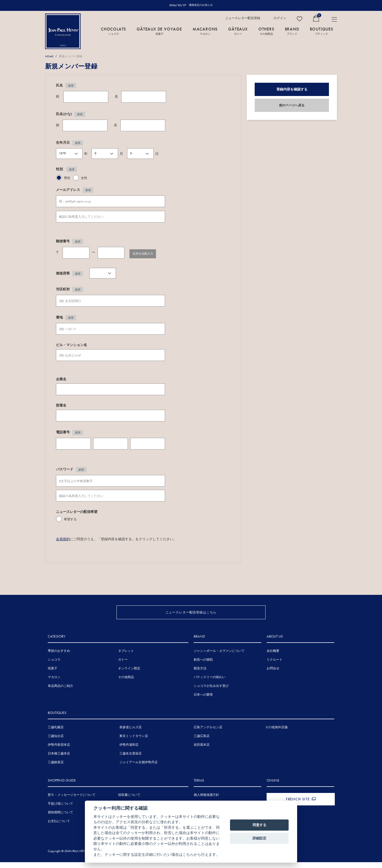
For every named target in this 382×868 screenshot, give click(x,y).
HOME (50, 56)
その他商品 (126, 684)
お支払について (59, 828)
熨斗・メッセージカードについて (72, 802)
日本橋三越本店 (59, 760)
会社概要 (273, 658)
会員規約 (63, 539)
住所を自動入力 (147, 253)
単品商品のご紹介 (60, 693)
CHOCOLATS (113, 31)
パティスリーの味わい (210, 684)
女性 (84, 178)
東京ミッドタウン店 (134, 743)
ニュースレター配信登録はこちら (191, 611)
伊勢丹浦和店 (129, 752)
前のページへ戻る (292, 106)
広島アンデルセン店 (208, 734)
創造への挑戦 (203, 666)
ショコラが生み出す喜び (211, 693)
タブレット (126, 658)
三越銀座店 (56, 769)
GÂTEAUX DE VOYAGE (159, 31)
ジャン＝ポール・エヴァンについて (219, 658)
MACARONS (205, 31)
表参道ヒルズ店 (131, 734)
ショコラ (54, 666)
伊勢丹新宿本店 (59, 752)
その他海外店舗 (276, 734)
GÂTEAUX (238, 31)
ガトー (123, 666)
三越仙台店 (56, 743)
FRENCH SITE (298, 806)
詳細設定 (259, 838)
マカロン (54, 684)
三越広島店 (202, 743)
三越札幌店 (56, 734)
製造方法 (200, 675)
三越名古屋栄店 (131, 760)
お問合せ (273, 675)
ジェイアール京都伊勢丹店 (138, 769)
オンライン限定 (129, 675)
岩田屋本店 (202, 752)
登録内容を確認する (292, 90)
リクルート (275, 666)
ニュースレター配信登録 (243, 18)
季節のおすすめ (59, 658)
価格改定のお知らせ (201, 5)
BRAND (292, 31)
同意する (259, 825)
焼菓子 (53, 675)
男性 (67, 178)
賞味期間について (60, 819)
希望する (70, 520)
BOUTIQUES (322, 31)
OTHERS (266, 31)
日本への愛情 (203, 701)
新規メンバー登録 (74, 56)
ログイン (280, 18)
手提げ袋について (60, 810)
